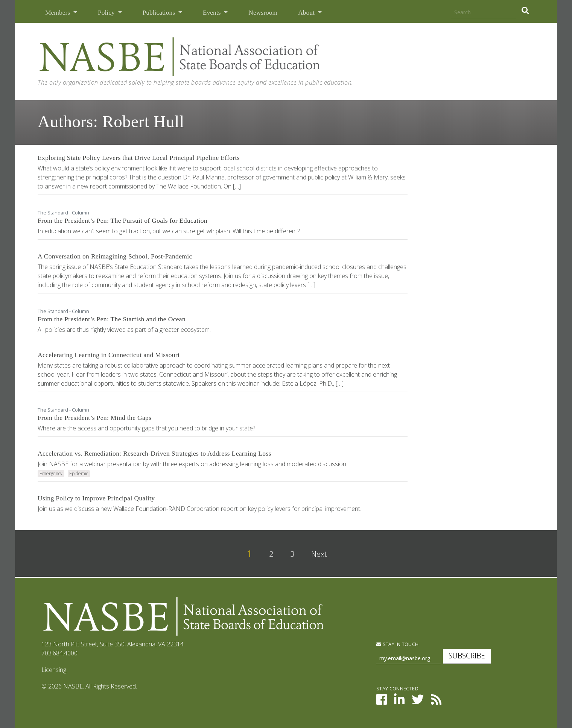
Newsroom (263, 12)
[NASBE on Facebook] (382, 702)
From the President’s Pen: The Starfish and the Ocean (112, 319)
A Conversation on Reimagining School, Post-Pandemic (115, 256)
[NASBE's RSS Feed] (436, 702)
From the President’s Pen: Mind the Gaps (94, 418)
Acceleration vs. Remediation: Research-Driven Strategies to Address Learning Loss (154, 453)
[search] (525, 11)
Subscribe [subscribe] (467, 656)
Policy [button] (107, 12)
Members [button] (58, 12)
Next (319, 554)
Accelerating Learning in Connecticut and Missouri (109, 355)
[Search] (484, 13)
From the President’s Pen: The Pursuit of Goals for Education (122, 220)
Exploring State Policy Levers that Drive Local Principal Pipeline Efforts (139, 158)
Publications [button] (160, 12)
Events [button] (213, 12)
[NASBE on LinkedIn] (399, 702)
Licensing (54, 670)
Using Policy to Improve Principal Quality (96, 498)
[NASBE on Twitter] (418, 702)
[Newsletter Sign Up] (409, 659)
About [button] (307, 12)
